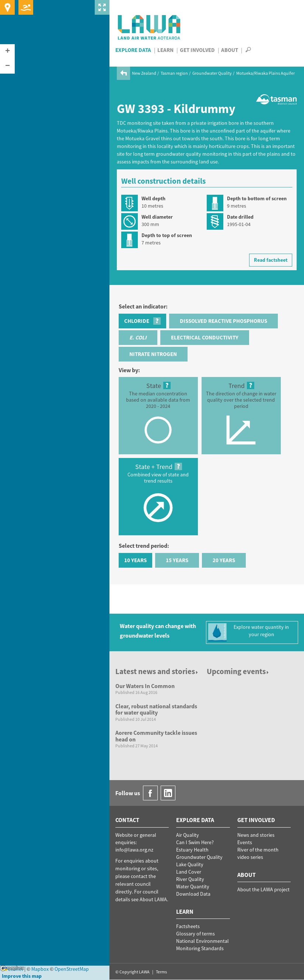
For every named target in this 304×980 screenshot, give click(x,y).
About (230, 50)
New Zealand (144, 73)
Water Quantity (193, 886)
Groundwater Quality (212, 73)
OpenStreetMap (72, 969)
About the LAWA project (263, 889)
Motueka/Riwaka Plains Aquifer (265, 73)
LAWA (149, 27)
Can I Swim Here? (195, 842)
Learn (165, 50)
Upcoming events (238, 671)
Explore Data (133, 50)
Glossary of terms (195, 934)
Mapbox (12, 968)
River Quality (190, 879)
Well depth (153, 198)
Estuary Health (192, 850)
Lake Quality (190, 864)
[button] (7, 52)
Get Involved (197, 50)
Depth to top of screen (167, 235)
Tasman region (174, 73)
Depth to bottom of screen (257, 198)
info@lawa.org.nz (134, 850)
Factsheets (188, 926)
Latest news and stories (157, 671)
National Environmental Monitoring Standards (202, 945)
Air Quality (188, 835)
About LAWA (153, 899)
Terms (161, 972)
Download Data (193, 894)
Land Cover (189, 872)
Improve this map (22, 976)
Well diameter (157, 217)
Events (245, 842)
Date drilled (240, 217)
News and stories (256, 835)
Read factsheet (271, 260)
